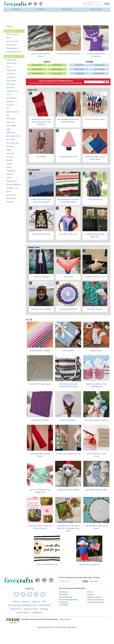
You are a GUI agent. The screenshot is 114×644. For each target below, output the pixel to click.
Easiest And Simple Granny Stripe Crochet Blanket (41, 201)
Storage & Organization (13, 185)
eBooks (9, 38)
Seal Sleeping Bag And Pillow (96, 490)
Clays (8, 67)
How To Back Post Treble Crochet (96, 455)
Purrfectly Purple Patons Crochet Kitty (96, 55)
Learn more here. (65, 619)
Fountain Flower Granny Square (68, 54)
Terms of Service (23, 613)
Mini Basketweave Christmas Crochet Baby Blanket (68, 201)
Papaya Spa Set (96, 351)
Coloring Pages (11, 70)
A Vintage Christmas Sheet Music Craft (95, 235)
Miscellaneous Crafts (13, 136)
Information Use (77, 83)
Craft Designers (11, 84)
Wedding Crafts (11, 198)
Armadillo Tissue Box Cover (95, 277)
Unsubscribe (37, 613)
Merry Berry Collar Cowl (68, 234)
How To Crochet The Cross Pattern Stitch (40, 491)
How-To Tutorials (99, 69)
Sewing (9, 178)
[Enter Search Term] (92, 4)
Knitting (9, 129)
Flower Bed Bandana (68, 420)
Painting (9, 150)
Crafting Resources (12, 48)
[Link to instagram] (36, 594)
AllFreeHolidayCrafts (66, 597)
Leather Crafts (11, 133)
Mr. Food (90, 592)
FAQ (44, 602)
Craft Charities (11, 77)
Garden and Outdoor (12, 112)
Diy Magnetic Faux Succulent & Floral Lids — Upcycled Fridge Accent (68, 528)
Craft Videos (10, 88)
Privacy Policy (68, 83)
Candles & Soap (11, 60)
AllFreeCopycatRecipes (95, 597)
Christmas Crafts (12, 63)
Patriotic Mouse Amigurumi (89, 564)
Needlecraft (10, 146)
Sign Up (106, 82)
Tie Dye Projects (99, 65)
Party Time (10, 157)
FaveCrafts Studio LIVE (14, 52)
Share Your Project (12, 34)
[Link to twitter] (23, 594)
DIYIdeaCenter (64, 602)
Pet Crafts (10, 160)
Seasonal (9, 174)
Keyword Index (45, 605)
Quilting (9, 167)
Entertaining (10, 105)
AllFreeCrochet (64, 592)
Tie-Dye (9, 191)
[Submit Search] (107, 4)
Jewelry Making (11, 126)
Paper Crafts (10, 153)
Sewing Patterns (79, 69)
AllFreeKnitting (64, 594)
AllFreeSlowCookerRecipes (96, 600)
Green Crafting (11, 119)
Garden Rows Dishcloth (40, 420)
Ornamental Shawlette (95, 309)
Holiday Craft (10, 122)
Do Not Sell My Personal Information (22, 605)
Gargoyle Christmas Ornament (68, 490)
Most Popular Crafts (13, 143)
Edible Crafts (10, 101)
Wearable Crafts (11, 195)
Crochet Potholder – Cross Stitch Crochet (95, 158)
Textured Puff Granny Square (40, 384)
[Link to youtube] (43, 594)
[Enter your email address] (71, 581)
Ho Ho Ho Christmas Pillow (95, 119)
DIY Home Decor (57, 73)
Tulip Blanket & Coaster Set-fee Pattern (96, 527)
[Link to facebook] (16, 594)
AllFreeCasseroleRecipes (95, 602)
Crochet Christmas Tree (68, 157)
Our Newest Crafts (12, 41)
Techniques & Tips (12, 188)
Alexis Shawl (68, 277)
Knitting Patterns (99, 73)
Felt (8, 108)
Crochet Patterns (37, 73)
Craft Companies (12, 81)
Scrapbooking (11, 171)
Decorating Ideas (12, 98)
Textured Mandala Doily (68, 309)
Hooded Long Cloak (41, 277)
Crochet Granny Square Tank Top (68, 454)
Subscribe (9, 26)
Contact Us (36, 602)
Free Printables (79, 65)
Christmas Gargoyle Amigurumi (96, 420)
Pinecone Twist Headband (41, 309)
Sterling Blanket (68, 351)
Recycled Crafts (11, 45)
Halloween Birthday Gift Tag (47, 564)
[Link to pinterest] (30, 594)
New (29, 320)
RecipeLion (91, 594)
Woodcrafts (10, 202)
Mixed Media (10, 140)
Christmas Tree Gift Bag (41, 234)
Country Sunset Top (95, 199)
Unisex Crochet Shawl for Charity (40, 55)
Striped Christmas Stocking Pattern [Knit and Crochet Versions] (41, 122)
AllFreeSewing (64, 605)
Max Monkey (41, 157)
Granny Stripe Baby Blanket (40, 351)
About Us (16, 602)
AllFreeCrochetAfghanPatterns (69, 600)
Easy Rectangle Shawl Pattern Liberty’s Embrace (68, 121)
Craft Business (11, 74)
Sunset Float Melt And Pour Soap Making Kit (96, 385)
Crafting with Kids (12, 91)
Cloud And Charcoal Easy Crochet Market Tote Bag (68, 385)
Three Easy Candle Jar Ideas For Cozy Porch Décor (40, 527)
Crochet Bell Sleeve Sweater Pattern (40, 455)
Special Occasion (12, 181)
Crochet (9, 95)
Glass (8, 115)
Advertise (26, 602)
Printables (10, 164)
